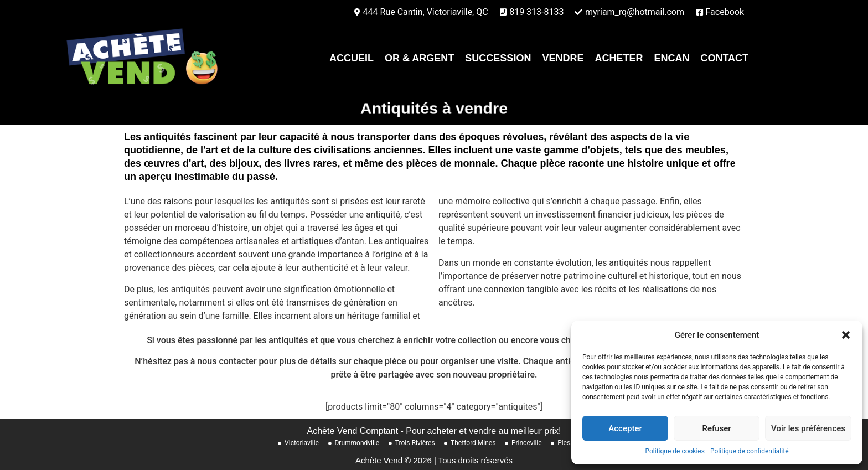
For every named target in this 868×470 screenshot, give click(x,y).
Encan (671, 58)
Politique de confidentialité (750, 451)
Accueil (352, 58)
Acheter (619, 58)
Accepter (625, 428)
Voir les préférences (808, 428)
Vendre (563, 58)
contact (724, 58)
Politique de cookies (675, 451)
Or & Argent (419, 58)
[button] (846, 335)
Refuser (716, 428)
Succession (498, 58)
